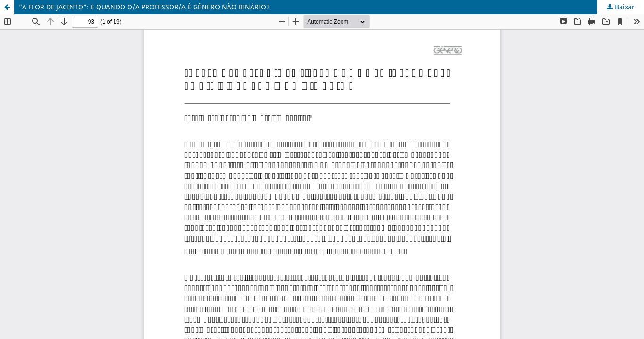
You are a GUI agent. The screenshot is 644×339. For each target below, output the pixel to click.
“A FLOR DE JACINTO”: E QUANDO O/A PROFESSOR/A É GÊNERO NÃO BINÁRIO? (144, 7)
